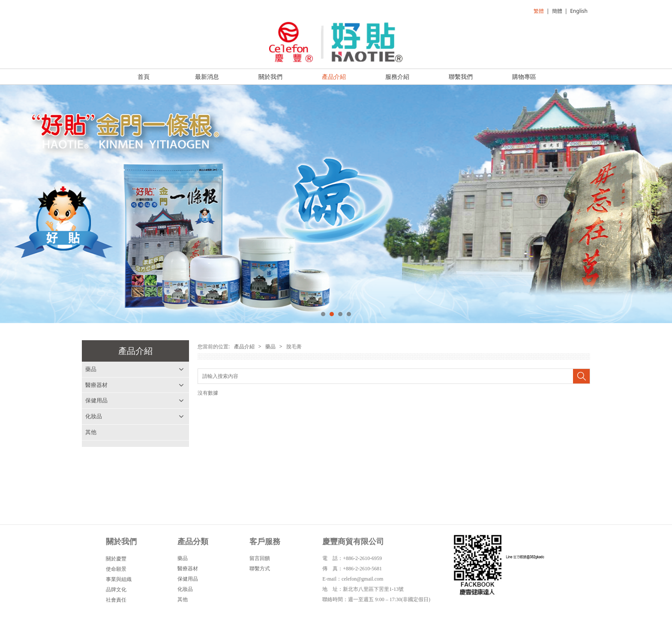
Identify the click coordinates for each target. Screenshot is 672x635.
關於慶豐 (116, 561)
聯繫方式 (260, 571)
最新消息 (207, 76)
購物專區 (524, 76)
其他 (91, 495)
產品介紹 (334, 76)
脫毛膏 (94, 385)
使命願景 (116, 571)
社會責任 (116, 602)
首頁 (144, 76)
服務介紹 (397, 76)
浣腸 (91, 400)
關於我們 (270, 76)
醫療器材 (96, 448)
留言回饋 (260, 561)
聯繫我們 (461, 76)
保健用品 (96, 464)
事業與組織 (119, 582)
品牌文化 (116, 592)
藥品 (91, 369)
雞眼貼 (94, 416)
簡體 (557, 11)
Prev (12, 204)
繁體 (539, 11)
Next (660, 204)
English (579, 11)
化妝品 (94, 479)
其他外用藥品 (102, 432)
